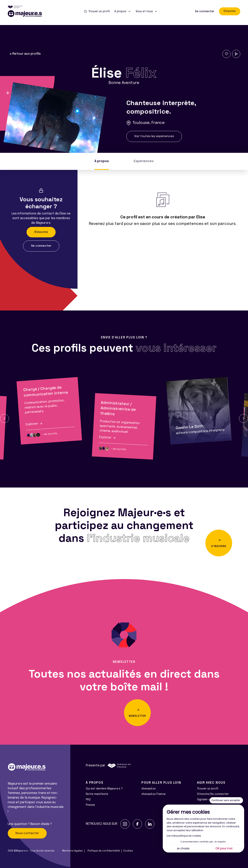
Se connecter (205, 11)
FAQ (88, 800)
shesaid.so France (154, 794)
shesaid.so (149, 789)
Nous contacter (27, 833)
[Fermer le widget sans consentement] (226, 800)
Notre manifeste (97, 794)
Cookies (128, 851)
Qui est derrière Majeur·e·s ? (104, 789)
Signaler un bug (207, 800)
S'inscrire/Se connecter (213, 794)
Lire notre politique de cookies (184, 836)
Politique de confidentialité (104, 851)
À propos (102, 161)
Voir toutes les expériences (154, 136)
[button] (4, 418)
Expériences (144, 161)
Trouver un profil (208, 789)
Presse (90, 805)
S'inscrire (230, 11)
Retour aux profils (25, 54)
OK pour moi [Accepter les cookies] (224, 848)
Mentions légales (72, 851)
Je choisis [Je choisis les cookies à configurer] (183, 848)
